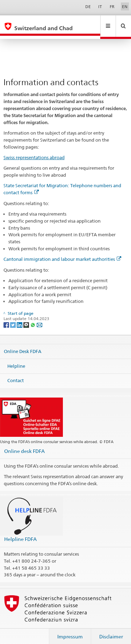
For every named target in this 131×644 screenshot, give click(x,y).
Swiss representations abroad (34, 151)
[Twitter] (13, 318)
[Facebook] (7, 318)
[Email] (39, 318)
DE (88, 6)
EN (125, 6)
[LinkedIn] (20, 318)
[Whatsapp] (33, 318)
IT (100, 6)
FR (112, 6)
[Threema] (27, 318)
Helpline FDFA (20, 532)
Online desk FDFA (24, 444)
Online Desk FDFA (23, 345)
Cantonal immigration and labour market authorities (62, 252)
